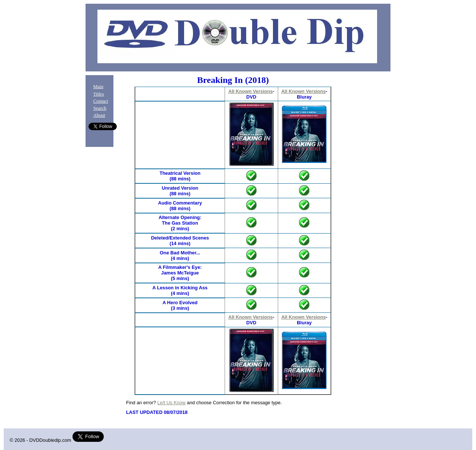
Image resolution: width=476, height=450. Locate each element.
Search (100, 108)
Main (98, 87)
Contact (101, 101)
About (99, 115)
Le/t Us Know (171, 403)
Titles (99, 94)
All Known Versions (250, 91)
